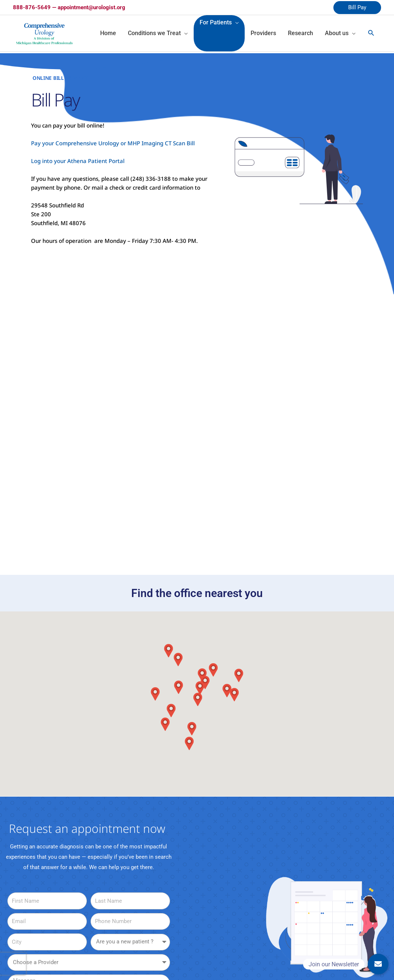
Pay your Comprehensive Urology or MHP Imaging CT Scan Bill (113, 143)
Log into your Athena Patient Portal (78, 161)
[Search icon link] (371, 33)
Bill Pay (357, 7)
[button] (189, 743)
